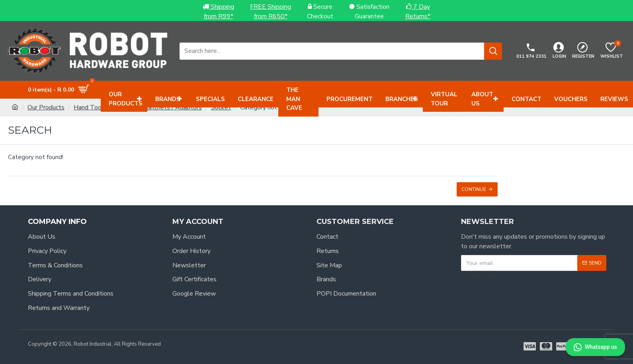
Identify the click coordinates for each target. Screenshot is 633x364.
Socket (221, 107)
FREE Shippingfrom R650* (271, 12)
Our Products (46, 107)
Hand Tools (90, 107)
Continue (474, 189)
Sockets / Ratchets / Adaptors (159, 107)
